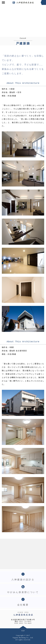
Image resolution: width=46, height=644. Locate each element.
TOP (23, 631)
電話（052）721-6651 (23, 621)
